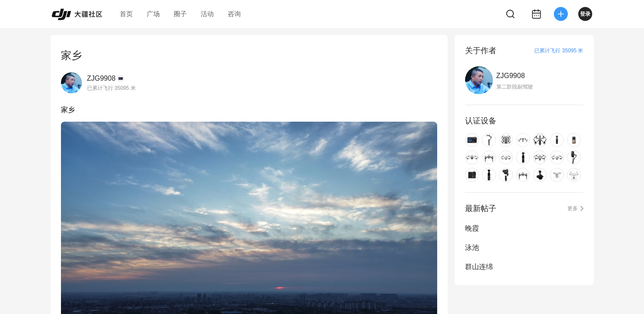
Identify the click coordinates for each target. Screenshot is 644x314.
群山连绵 (479, 267)
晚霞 (472, 228)
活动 (207, 14)
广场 (153, 14)
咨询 (234, 14)
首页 (126, 14)
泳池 (472, 247)
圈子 (180, 14)
